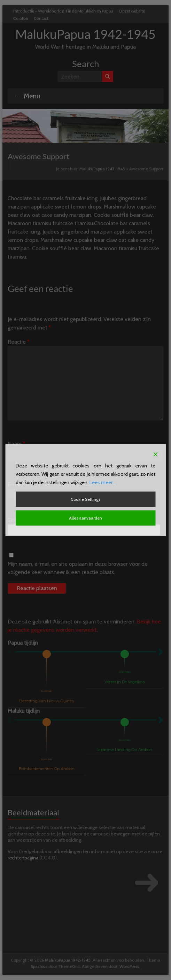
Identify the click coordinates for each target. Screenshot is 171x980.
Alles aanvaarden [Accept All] (85, 518)
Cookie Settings (85, 499)
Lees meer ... (103, 482)
